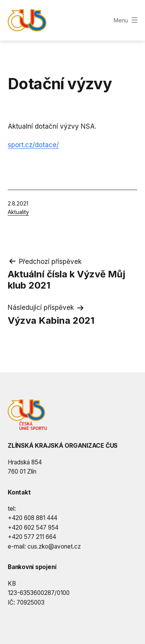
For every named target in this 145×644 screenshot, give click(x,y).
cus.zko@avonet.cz (54, 546)
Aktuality (18, 212)
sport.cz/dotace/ (33, 145)
